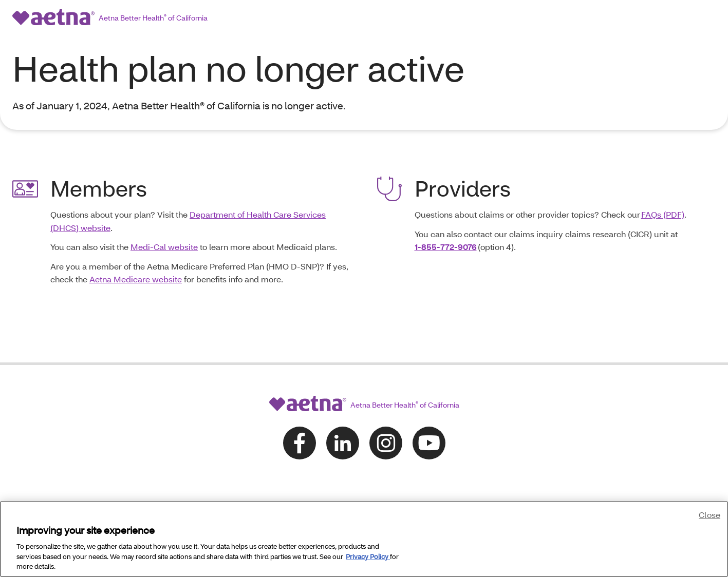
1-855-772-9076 (446, 212)
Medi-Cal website (164, 212)
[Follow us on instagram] (386, 408)
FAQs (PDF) (663, 180)
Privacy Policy (368, 556)
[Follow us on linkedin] (343, 408)
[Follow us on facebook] (300, 408)
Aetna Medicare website (136, 245)
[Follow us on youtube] (429, 408)
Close (710, 515)
